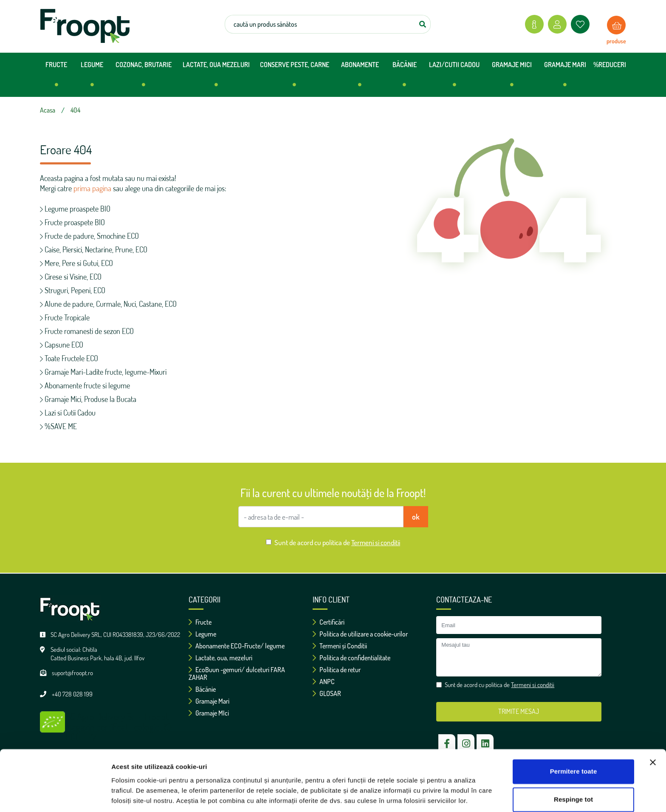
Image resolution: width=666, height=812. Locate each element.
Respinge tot (573, 771)
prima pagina (92, 188)
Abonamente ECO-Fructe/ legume (237, 646)
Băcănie (202, 689)
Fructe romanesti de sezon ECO (87, 331)
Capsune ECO (62, 345)
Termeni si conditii (376, 542)
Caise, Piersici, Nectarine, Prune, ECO (94, 249)
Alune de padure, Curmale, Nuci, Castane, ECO (108, 304)
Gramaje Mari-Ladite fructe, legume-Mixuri (103, 372)
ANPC (324, 682)
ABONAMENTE (360, 78)
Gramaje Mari (209, 701)
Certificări (329, 622)
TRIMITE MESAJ (519, 711)
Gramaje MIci (209, 713)
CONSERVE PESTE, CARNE (295, 78)
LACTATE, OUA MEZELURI (216, 78)
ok (416, 517)
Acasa (48, 110)
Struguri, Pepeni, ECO (73, 290)
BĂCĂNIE (405, 78)
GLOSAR (327, 693)
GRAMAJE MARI (565, 78)
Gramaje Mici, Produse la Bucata (88, 399)
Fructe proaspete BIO (72, 222)
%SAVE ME (58, 426)
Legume (202, 634)
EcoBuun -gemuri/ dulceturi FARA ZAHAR (237, 673)
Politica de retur (337, 670)
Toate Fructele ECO (69, 358)
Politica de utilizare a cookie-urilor (360, 634)
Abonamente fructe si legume (85, 385)
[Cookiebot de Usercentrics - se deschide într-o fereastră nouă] (55, 795)
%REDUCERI (610, 65)
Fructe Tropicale (65, 317)
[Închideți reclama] (653, 734)
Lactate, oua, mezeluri (220, 658)
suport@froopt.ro (72, 673)
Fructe (200, 622)
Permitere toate (574, 743)
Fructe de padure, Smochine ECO (89, 236)
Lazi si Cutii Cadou (68, 413)
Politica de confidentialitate (351, 658)
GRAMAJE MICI (512, 78)
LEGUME (92, 78)
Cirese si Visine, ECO (71, 277)
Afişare (122, 795)
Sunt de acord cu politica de (337, 542)
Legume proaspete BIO (75, 209)
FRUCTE (56, 78)
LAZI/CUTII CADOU (454, 78)
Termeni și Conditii (340, 646)
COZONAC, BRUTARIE (144, 78)
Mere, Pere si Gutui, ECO (76, 263)
